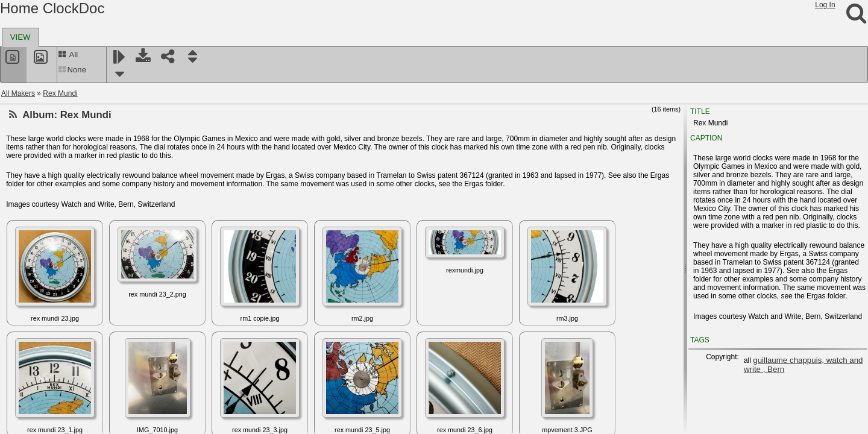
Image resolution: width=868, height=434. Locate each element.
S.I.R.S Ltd (37, 285)
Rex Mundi (60, 93)
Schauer (33, 357)
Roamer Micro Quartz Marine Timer (77, 227)
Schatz (31, 343)
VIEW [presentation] (20, 37)
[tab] (20, 37)
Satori (29, 314)
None (72, 70)
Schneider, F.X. (44, 415)
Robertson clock (46, 256)
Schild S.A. (38, 372)
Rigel (28, 184)
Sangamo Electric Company (65, 300)
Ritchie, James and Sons (60, 198)
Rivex (29, 213)
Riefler (30, 169)
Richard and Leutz (49, 140)
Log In (825, 5)
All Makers (18, 93)
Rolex (29, 271)
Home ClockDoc (52, 8)
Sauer (30, 329)
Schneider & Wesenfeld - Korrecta (74, 386)
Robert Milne (40, 242)
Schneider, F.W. (45, 401)
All (68, 55)
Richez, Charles (46, 155)
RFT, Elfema (40, 126)
